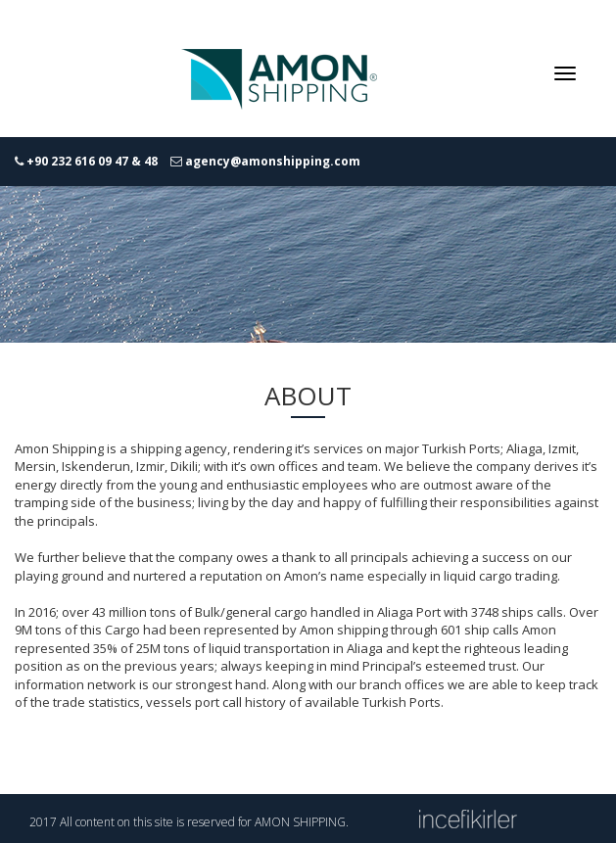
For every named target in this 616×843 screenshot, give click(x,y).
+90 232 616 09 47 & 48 (92, 161)
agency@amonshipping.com (273, 161)
